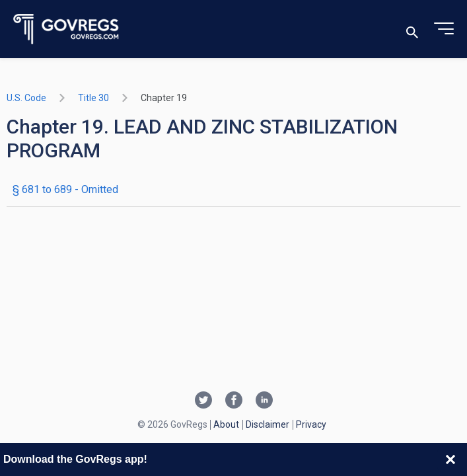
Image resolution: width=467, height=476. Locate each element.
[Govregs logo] (66, 29)
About (226, 424)
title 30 (93, 98)
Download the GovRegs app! (75, 459)
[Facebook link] (234, 401)
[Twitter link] (203, 401)
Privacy (311, 424)
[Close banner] (450, 459)
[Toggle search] (412, 29)
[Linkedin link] (264, 401)
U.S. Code (26, 98)
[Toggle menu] (444, 29)
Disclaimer (268, 424)
